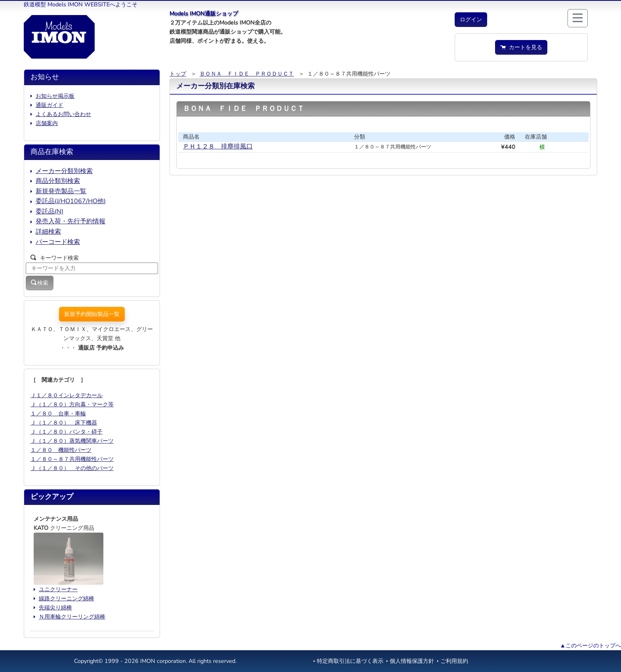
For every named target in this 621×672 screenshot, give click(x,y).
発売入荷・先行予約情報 (70, 221)
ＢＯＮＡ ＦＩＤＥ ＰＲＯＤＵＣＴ (247, 74)
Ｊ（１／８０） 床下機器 (64, 423)
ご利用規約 (454, 661)
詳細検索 (48, 232)
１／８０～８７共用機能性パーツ (72, 459)
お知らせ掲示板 (55, 96)
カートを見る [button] (521, 47)
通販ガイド (50, 105)
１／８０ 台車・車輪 (58, 413)
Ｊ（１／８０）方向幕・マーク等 (72, 404)
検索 (40, 283)
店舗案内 (47, 123)
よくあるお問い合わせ (63, 114)
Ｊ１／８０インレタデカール (67, 395)
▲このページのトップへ (591, 645)
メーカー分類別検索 (64, 171)
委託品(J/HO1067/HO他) (71, 201)
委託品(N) (50, 211)
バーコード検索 (58, 242)
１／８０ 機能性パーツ (61, 450)
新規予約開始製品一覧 (92, 314)
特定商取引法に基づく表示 (350, 661)
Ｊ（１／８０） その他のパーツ (72, 468)
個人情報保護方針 (412, 661)
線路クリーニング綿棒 (67, 598)
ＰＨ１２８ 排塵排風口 (218, 147)
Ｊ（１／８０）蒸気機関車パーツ (72, 441)
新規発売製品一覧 (61, 191)
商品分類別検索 (58, 181)
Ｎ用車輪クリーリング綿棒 (72, 617)
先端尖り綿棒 (55, 607)
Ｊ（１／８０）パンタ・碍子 (67, 432)
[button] (471, 20)
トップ (178, 74)
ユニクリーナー (58, 589)
